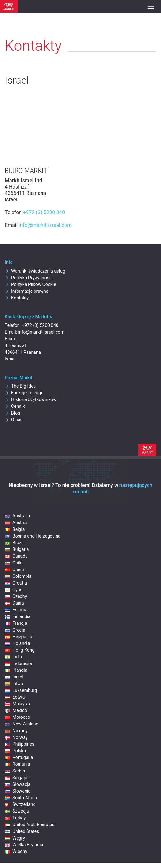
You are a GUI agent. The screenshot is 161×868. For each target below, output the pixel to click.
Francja (16, 623)
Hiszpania (19, 637)
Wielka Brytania (24, 845)
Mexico (16, 710)
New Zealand (22, 724)
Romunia (17, 764)
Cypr (13, 590)
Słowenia (18, 791)
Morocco (17, 717)
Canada (16, 556)
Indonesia (18, 663)
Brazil (14, 543)
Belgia (15, 529)
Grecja (15, 630)
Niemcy (16, 731)
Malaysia (18, 704)
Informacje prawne (27, 291)
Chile (14, 563)
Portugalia (19, 757)
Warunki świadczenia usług (35, 271)
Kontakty (17, 298)
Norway (16, 737)
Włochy (16, 851)
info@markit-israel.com (45, 225)
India (13, 657)
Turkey (15, 818)
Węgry (15, 838)
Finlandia (18, 616)
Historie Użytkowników (31, 399)
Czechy (16, 596)
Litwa (14, 684)
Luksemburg (21, 690)
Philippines (19, 744)
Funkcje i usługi (23, 393)
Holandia (18, 643)
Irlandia (16, 670)
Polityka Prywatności (29, 278)
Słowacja (18, 784)
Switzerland (20, 804)
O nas (14, 420)
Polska (15, 751)
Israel (14, 677)
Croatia (16, 583)
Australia (17, 516)
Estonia (16, 610)
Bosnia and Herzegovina (33, 536)
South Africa (21, 798)
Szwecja (17, 811)
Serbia (15, 771)
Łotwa (15, 697)
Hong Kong (20, 650)
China (14, 570)
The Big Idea (20, 386)
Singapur (17, 778)
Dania (14, 603)
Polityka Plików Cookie (31, 284)
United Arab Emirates (30, 825)
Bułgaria (17, 549)
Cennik (15, 406)
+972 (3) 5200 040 (44, 212)
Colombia (18, 576)
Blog (12, 413)
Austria (16, 523)
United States (22, 831)
